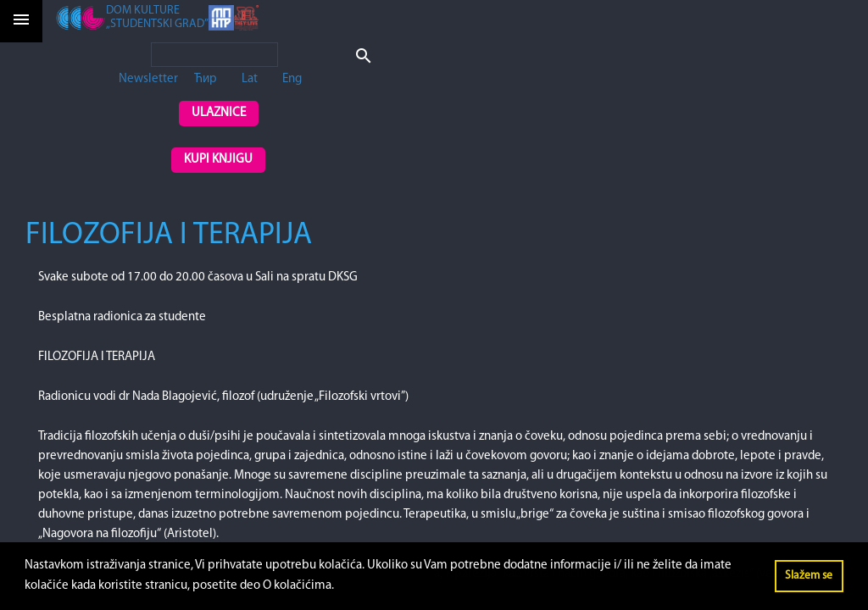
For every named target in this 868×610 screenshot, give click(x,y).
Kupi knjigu (218, 160)
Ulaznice (219, 113)
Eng (292, 79)
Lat (250, 79)
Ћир (206, 79)
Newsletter (148, 79)
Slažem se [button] (809, 576)
